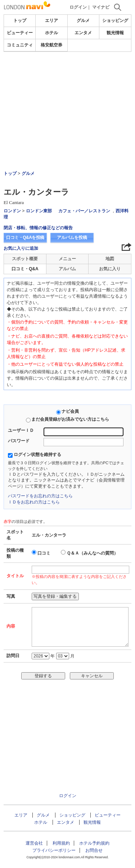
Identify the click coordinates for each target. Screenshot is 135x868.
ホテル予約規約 (94, 843)
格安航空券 (51, 45)
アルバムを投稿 (72, 238)
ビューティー (20, 33)
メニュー (67, 259)
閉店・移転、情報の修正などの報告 (38, 228)
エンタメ (83, 33)
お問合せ (94, 850)
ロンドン (12, 211)
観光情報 (115, 33)
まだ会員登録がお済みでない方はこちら (70, 419)
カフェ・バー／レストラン (84, 211)
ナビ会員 (70, 411)
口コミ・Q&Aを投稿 (25, 238)
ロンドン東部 (39, 211)
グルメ (83, 21)
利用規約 (61, 843)
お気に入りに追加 (21, 248)
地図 (110, 259)
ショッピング (115, 21)
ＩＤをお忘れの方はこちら (34, 502)
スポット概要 (25, 259)
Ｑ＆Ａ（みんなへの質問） (92, 553)
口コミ (44, 553)
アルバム (67, 269)
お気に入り (110, 269)
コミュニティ (20, 45)
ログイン (78, 7)
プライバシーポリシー (54, 850)
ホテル (51, 33)
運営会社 (34, 843)
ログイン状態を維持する (37, 455)
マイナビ (101, 7)
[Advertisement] (67, 91)
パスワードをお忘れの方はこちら (40, 496)
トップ (20, 21)
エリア (51, 21)
